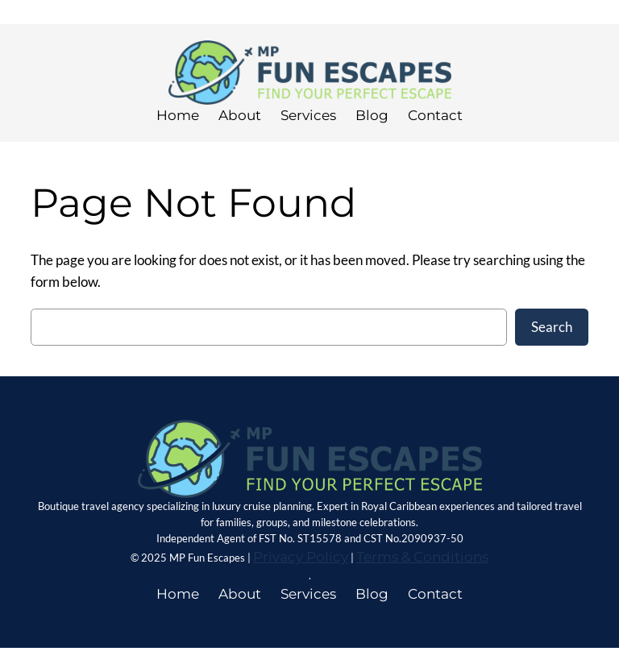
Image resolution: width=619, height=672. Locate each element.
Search (552, 327)
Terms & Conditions (422, 557)
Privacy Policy (301, 557)
